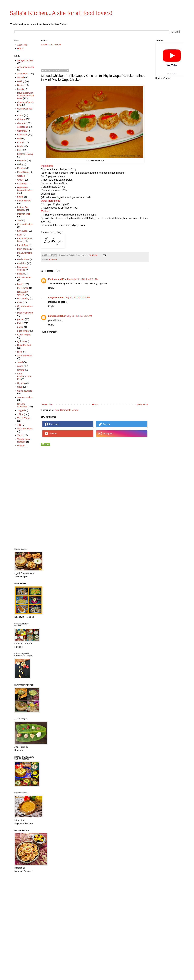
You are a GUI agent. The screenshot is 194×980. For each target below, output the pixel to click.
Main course (23, 249)
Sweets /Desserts (22, 405)
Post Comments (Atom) (67, 410)
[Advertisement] (96, 57)
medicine (22, 263)
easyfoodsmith (56, 297)
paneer (21, 319)
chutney (21, 123)
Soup (20, 387)
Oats (20, 302)
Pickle (20, 323)
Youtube (51, 434)
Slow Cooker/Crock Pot (24, 376)
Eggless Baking (25, 154)
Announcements (25, 67)
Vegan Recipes (25, 429)
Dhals (20, 146)
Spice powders (25, 391)
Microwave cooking (23, 268)
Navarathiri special (23, 293)
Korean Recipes (25, 224)
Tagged (21, 410)
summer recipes (25, 397)
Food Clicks (23, 172)
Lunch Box (23, 245)
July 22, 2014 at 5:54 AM (79, 316)
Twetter (104, 424)
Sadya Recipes (25, 355)
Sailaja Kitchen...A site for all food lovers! (61, 13)
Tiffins (20, 414)
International (24, 214)
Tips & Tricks (24, 418)
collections (23, 127)
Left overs (22, 231)
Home (95, 404)
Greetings (22, 184)
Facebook (52, 424)
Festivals (22, 160)
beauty (21, 89)
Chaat (20, 115)
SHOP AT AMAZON (51, 44)
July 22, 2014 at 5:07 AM (78, 297)
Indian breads (24, 201)
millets (21, 274)
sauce (20, 366)
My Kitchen (23, 288)
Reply (51, 288)
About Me (22, 45)
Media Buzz (23, 259)
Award (20, 77)
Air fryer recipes (25, 60)
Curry (20, 142)
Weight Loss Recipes (23, 440)
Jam (19, 220)
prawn (20, 327)
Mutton (21, 284)
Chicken (53, 259)
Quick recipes (24, 335)
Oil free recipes (25, 306)
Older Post (142, 404)
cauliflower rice (25, 109)
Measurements (25, 253)
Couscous (22, 135)
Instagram (105, 434)
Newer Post (48, 404)
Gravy (20, 180)
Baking (21, 81)
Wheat (21, 446)
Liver (20, 235)
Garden (21, 176)
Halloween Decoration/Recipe (25, 190)
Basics (21, 85)
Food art (22, 168)
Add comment (50, 332)
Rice (20, 352)
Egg (19, 150)
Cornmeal (22, 131)
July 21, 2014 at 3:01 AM (86, 279)
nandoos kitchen (57, 316)
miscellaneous (24, 277)
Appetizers (23, 74)
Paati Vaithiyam (25, 313)
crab (19, 138)
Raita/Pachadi (24, 345)
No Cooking (23, 298)
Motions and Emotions (60, 279)
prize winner (23, 331)
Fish (19, 164)
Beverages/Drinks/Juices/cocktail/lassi (26, 96)
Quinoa (21, 341)
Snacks (21, 383)
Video (20, 435)
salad (20, 362)
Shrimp (21, 370)
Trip (19, 425)
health (20, 197)
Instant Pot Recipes (23, 208)
